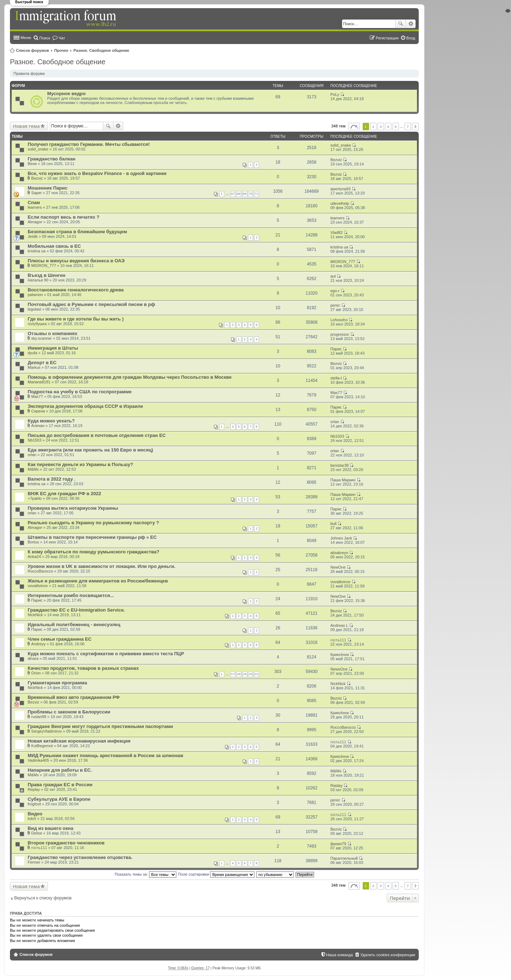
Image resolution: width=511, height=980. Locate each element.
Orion (36, 673)
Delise (37, 833)
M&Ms (33, 469)
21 (257, 674)
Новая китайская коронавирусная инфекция (79, 741)
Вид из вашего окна (51, 828)
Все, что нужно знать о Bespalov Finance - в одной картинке (97, 173)
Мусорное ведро (66, 94)
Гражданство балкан (52, 159)
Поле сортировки (216, 874)
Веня (32, 164)
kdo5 (32, 819)
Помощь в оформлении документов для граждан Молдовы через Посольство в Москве (130, 377)
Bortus (33, 542)
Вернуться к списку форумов (43, 898)
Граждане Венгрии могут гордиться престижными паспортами (100, 726)
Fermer (34, 862)
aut (333, 276)
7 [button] (408, 127)
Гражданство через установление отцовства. (80, 857)
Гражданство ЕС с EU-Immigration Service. (76, 610)
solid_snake (38, 149)
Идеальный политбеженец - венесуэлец (74, 625)
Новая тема (26, 126)
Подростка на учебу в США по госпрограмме (80, 392)
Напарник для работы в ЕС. (60, 770)
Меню (26, 38)
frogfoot (34, 804)
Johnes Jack (341, 538)
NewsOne (339, 669)
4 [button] (388, 127)
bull (333, 524)
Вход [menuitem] (411, 38)
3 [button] (381, 127)
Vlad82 (336, 232)
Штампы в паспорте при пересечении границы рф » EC (92, 537)
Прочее (61, 50)
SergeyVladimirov (46, 731)
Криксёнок (340, 655)
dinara (33, 658)
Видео (35, 814)
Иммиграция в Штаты (53, 348)
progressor (340, 334)
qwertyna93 (340, 189)
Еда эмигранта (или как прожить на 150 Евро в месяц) (90, 450)
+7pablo (35, 498)
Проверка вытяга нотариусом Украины (73, 508)
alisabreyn (339, 553)
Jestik (33, 236)
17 (233, 674)
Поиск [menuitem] (45, 38)
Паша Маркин (343, 480)
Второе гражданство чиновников (66, 843)
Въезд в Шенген (46, 275)
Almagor (35, 222)
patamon (35, 295)
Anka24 (34, 557)
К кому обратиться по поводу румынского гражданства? (94, 552)
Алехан (38, 426)
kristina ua (37, 251)
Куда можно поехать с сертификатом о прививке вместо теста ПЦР (106, 654)
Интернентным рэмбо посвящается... (71, 595)
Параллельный (344, 858)
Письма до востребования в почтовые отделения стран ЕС (97, 435)
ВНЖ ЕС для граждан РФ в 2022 (64, 494)
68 (239, 194)
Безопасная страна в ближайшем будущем (77, 232)
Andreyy (38, 644)
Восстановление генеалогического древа (76, 290)
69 (245, 194)
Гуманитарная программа (57, 683)
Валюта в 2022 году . (52, 479)
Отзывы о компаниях (53, 333)
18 (239, 674)
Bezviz (336, 160)
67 (233, 194)
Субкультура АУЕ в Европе (59, 799)
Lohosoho (339, 320)
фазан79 (338, 844)
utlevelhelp (340, 203)
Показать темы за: (145, 874)
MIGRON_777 (44, 265)
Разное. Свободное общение (101, 50)
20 (251, 674)
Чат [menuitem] (62, 38)
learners (35, 207)
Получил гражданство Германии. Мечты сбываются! (89, 144)
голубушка (37, 324)
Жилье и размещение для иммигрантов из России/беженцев (98, 581)
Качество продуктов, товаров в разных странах (83, 668)
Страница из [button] (354, 127)
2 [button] (373, 127)
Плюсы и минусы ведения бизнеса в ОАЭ (76, 261)
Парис (336, 349)
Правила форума (29, 73)
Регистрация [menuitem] (387, 38)
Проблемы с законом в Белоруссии (69, 712)
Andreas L (339, 625)
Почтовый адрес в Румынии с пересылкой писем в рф (91, 304)
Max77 (37, 396)
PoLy (335, 94)
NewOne (338, 567)
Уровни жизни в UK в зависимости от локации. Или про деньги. (101, 566)
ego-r (335, 291)
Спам (34, 202)
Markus (34, 367)
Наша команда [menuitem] (339, 955)
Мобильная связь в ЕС (54, 246)
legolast (34, 309)
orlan (335, 422)
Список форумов (32, 50)
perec (335, 305)
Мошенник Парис (48, 188)
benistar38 (339, 465)
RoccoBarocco (40, 571)
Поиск (401, 24)
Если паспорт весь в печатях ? (64, 217)
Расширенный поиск (411, 24)
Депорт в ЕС (42, 363)
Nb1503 (35, 440)
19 (245, 674)
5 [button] (396, 127)
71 (257, 194)
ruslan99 (39, 717)
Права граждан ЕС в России (60, 785)
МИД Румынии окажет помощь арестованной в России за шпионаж (105, 755)
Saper (36, 193)
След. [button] (415, 127)
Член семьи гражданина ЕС (60, 639)
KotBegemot (42, 746)
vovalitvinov (38, 586)
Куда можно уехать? (51, 421)
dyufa (32, 353)
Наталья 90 (38, 280)
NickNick (35, 615)
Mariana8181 (39, 382)
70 (251, 194)
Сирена (38, 411)
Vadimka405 (38, 760)
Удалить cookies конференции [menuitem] (388, 955)
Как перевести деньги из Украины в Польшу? (80, 464)
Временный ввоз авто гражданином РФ (74, 697)
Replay (34, 789)
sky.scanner (42, 338)
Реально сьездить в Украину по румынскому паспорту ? (93, 523)
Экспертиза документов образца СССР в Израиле (85, 406)
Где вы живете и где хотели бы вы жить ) (76, 319)
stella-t (336, 378)
